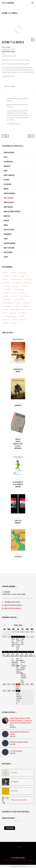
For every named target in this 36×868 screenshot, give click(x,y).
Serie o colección (9, 248)
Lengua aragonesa (9, 193)
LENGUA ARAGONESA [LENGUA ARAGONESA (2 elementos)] (8, 303)
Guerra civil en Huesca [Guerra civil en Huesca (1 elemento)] (18, 289)
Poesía (6, 239)
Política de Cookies (28, 860)
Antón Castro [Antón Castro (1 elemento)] (15, 276)
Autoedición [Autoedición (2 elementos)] (6, 279)
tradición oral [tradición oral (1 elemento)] (6, 320)
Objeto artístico (9, 230)
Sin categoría (8, 252)
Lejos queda (14, 791)
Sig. (31, 136)
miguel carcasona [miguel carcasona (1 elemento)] (7, 306)
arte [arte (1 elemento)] (28, 276)
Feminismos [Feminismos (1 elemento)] (24, 286)
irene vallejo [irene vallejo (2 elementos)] (22, 293)
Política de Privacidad (16, 860)
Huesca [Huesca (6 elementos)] (15, 293)
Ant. (5, 136)
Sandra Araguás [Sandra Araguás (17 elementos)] (22, 313)
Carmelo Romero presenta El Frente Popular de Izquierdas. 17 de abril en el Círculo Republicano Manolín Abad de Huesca (21, 722)
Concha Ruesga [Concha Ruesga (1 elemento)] (7, 286)
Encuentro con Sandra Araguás (19, 742)
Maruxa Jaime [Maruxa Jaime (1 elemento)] (27, 303)
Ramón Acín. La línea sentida (19, 800)
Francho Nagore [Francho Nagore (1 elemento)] (7, 289)
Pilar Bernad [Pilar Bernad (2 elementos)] (17, 306)
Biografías (7, 166)
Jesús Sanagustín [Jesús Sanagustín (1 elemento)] (7, 299)
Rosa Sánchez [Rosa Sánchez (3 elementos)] (13, 313)
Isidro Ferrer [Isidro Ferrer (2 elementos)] (6, 296)
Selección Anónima (9, 243)
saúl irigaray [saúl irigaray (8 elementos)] (22, 316)
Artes (5, 157)
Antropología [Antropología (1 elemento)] (6, 276)
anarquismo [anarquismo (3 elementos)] (13, 273)
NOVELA (6, 225)
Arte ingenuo (15, 782)
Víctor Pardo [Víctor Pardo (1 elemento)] (6, 323)
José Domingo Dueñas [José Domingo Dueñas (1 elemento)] (19, 299)
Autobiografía (8, 162)
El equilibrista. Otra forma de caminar (18, 484)
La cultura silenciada (16, 751)
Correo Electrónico (9, 818)
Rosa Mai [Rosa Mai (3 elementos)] (5, 313)
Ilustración (7, 184)
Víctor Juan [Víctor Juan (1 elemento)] (23, 320)
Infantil (6, 189)
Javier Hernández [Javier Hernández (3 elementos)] (25, 296)
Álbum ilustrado (9, 153)
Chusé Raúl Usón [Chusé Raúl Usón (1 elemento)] (17, 283)
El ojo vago (14, 772)
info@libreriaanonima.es (15, 605)
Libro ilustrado (9, 202)
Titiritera (18, 557)
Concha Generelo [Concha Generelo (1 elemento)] (27, 283)
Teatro (6, 257)
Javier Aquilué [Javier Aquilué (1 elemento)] (15, 296)
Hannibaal (18, 405)
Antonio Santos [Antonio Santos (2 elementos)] (22, 273)
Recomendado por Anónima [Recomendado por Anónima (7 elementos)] (18, 310)
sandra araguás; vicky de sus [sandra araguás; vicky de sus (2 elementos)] (10, 316)
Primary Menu (32, 3)
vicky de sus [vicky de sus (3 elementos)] (15, 320)
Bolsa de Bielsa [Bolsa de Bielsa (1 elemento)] (28, 279)
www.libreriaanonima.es (14, 608)
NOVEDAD (6, 221)
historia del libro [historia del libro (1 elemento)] (7, 293)
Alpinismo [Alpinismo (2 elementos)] (5, 273)
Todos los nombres (18, 522)
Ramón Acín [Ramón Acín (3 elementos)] (6, 310)
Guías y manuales (9, 175)
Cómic (5, 171)
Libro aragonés (9, 198)
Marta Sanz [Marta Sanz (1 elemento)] (18, 303)
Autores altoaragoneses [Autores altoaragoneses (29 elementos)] (17, 279)
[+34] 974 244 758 (15, 602)
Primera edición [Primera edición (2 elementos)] (26, 306)
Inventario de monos (18, 370)
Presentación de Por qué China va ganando (19, 733)
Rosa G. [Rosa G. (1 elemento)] (29, 310)
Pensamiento (8, 234)
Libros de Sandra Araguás (12, 211)
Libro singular (8, 207)
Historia (6, 180)
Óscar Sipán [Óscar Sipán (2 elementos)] (14, 323)
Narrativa (7, 216)
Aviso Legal (6, 860)
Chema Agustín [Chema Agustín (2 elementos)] (7, 283)
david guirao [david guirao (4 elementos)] (16, 286)
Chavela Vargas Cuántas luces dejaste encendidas (18, 444)
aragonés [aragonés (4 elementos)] (23, 276)
